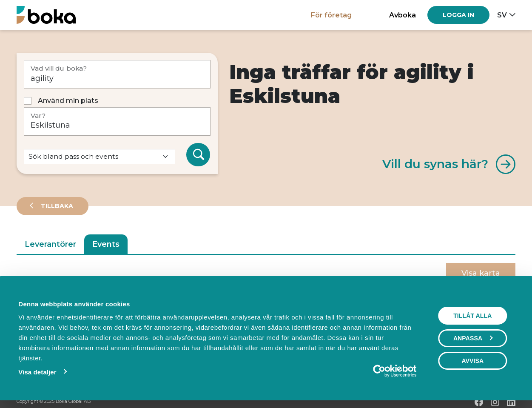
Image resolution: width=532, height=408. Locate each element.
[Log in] (458, 15)
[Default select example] (100, 157)
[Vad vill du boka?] (117, 74)
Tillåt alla (472, 316)
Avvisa (472, 361)
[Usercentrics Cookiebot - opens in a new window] (379, 371)
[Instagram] (495, 402)
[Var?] (117, 121)
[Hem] (46, 15)
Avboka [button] (403, 15)
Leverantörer (50, 244)
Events (106, 244)
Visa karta (481, 273)
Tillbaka (56, 206)
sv (502, 15)
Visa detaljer (37, 372)
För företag (331, 15)
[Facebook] (479, 402)
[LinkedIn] (511, 402)
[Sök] (198, 155)
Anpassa (473, 338)
